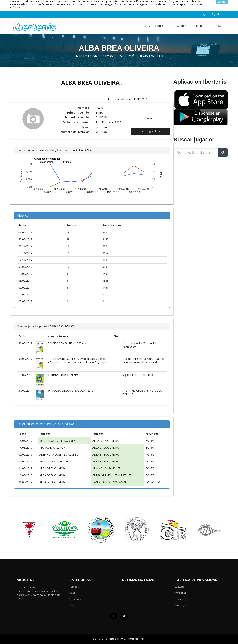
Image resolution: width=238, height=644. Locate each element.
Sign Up (216, 14)
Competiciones (154, 26)
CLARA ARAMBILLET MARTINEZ (112, 475)
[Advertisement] (197, 183)
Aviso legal (180, 605)
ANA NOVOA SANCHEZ (106, 468)
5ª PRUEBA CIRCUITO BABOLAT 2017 (70, 391)
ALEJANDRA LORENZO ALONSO (59, 455)
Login (204, 14)
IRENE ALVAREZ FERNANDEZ (57, 441)
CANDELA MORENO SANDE (109, 482)
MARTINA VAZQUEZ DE (54, 461)
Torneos (74, 587)
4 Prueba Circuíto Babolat (63, 375)
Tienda (217, 26)
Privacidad (180, 593)
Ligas (72, 593)
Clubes (73, 605)
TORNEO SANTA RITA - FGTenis (67, 343)
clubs (200, 26)
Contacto (179, 587)
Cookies (179, 599)
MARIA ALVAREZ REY (52, 448)
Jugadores (180, 26)
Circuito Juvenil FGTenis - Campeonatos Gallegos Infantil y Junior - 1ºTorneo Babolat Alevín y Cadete (78, 361)
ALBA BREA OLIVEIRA (106, 441)
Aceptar (222, 2)
